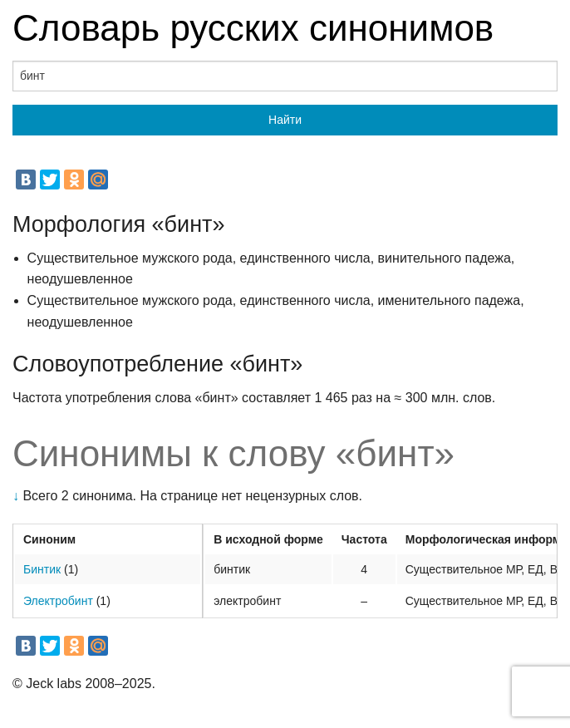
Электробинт (58, 601)
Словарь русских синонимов (253, 28)
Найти (285, 120)
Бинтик (42, 569)
